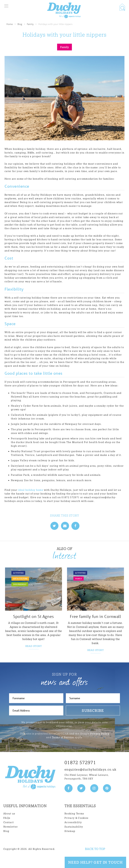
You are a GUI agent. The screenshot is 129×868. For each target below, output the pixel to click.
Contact (9, 822)
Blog (20, 24)
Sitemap (70, 831)
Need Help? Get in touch (95, 862)
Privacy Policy (100, 734)
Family (30, 24)
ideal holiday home (31, 490)
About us (9, 814)
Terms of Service (63, 737)
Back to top (95, 849)
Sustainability (74, 827)
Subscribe (93, 710)
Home (10, 24)
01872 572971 (80, 763)
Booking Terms (74, 814)
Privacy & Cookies (76, 818)
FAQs (7, 818)
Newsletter (11, 827)
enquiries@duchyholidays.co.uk (90, 769)
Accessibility (73, 822)
